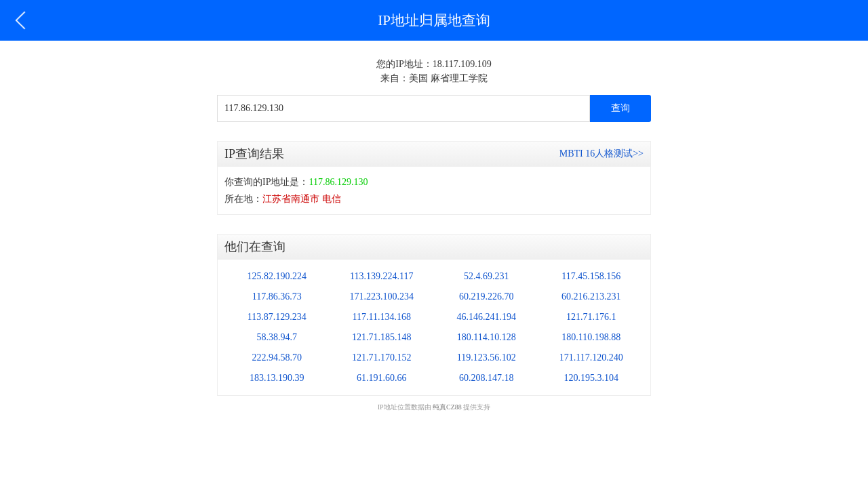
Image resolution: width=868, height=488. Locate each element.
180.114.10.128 (487, 337)
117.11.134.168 (382, 317)
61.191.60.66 (382, 378)
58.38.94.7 (277, 337)
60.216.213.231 (591, 297)
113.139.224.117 (381, 276)
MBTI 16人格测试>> (601, 154)
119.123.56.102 (487, 358)
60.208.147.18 (487, 378)
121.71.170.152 (382, 358)
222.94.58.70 (277, 358)
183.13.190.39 (277, 378)
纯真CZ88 (447, 407)
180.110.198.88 (591, 337)
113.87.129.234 (277, 317)
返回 (20, 20)
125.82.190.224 (277, 276)
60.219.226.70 (487, 297)
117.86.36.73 (277, 297)
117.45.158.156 (591, 276)
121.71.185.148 (382, 337)
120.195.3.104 (592, 378)
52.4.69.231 (487, 276)
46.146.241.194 (487, 317)
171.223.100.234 (382, 297)
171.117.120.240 (591, 358)
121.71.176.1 (591, 317)
